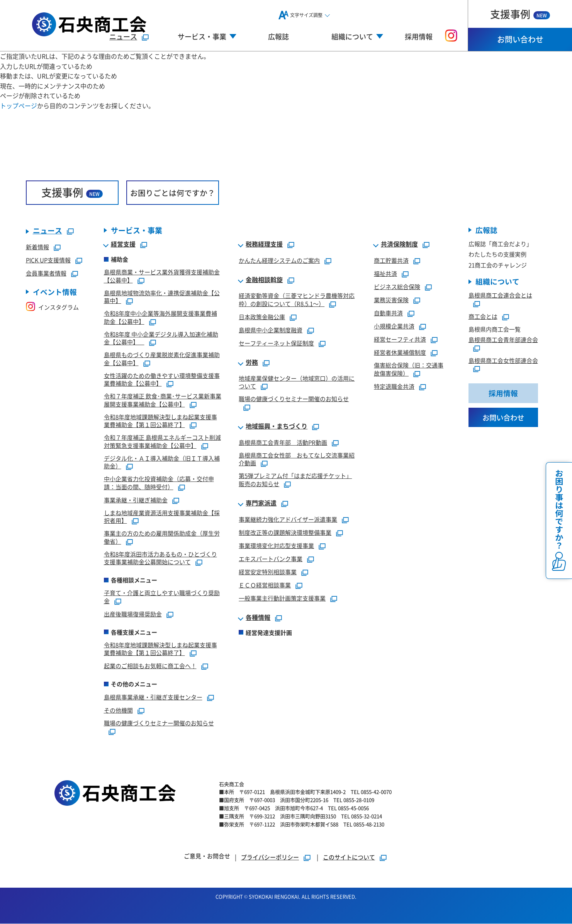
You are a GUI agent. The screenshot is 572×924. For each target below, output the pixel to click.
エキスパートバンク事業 (271, 559)
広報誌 (278, 36)
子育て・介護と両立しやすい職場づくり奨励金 (162, 597)
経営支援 (123, 245)
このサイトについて (349, 857)
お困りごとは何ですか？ (173, 193)
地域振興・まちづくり (277, 426)
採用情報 (419, 36)
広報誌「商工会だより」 (500, 244)
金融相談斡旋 (264, 280)
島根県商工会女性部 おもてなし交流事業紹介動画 (297, 459)
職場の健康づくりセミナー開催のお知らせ (159, 723)
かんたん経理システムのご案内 (279, 261)
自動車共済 (388, 313)
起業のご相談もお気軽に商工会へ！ (150, 666)
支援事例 (520, 14)
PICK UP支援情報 (48, 260)
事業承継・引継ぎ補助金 (136, 500)
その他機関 (118, 710)
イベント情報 (55, 292)
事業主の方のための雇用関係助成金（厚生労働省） (162, 538)
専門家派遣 (261, 503)
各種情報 (258, 618)
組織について (497, 282)
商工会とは (483, 317)
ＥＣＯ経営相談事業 (265, 585)
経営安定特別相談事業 (268, 572)
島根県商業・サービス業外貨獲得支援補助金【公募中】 (162, 276)
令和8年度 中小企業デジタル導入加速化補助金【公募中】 (161, 338)
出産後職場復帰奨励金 (133, 614)
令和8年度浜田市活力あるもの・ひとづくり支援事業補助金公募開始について (160, 558)
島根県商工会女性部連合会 (503, 361)
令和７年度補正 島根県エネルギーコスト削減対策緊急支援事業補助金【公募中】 (162, 442)
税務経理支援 (264, 245)
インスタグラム (52, 307)
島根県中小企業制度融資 (271, 330)
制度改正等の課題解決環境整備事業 (285, 532)
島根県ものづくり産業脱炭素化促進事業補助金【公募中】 (162, 359)
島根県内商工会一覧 (495, 329)
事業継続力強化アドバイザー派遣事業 (288, 519)
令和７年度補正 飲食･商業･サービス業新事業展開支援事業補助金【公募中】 (163, 400)
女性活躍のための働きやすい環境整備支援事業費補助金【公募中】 (162, 379)
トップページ (19, 106)
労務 (252, 362)
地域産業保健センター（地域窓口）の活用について (297, 382)
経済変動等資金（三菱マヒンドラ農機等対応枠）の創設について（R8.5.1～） (297, 300)
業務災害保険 (391, 300)
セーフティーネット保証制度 (276, 343)
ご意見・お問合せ (207, 856)
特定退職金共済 (394, 386)
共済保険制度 (399, 245)
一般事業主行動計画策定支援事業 (282, 598)
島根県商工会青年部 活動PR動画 (283, 442)
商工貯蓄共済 (391, 261)
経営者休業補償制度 (400, 353)
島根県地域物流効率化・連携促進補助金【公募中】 (162, 297)
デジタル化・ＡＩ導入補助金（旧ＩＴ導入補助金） (162, 462)
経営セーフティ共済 (400, 339)
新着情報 (37, 247)
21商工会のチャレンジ (498, 265)
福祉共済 (385, 274)
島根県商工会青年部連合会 (503, 340)
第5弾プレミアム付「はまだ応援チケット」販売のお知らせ (295, 480)
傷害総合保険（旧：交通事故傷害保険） (409, 369)
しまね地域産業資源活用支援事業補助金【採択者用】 (162, 517)
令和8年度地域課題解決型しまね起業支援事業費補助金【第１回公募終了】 (160, 421)
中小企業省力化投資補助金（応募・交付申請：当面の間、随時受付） (159, 483)
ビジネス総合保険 (397, 287)
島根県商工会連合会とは (500, 295)
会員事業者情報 (46, 273)
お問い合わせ (520, 39)
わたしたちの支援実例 (497, 254)
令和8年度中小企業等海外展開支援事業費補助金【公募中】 (160, 318)
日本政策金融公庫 (262, 317)
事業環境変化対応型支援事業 (276, 545)
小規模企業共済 (394, 326)
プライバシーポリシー (270, 857)
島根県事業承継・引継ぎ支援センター (153, 697)
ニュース (123, 36)
